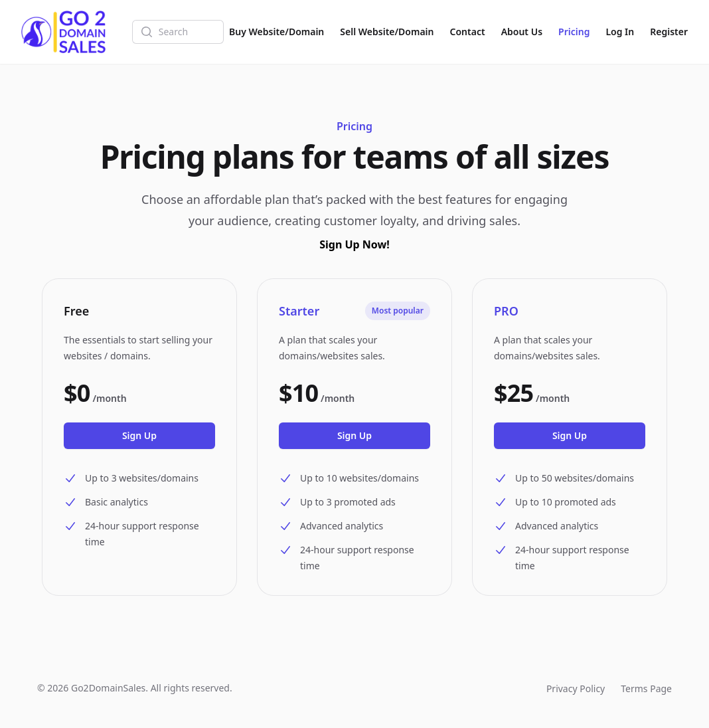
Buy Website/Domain (276, 32)
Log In (620, 32)
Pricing (574, 32)
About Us (522, 32)
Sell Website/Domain (387, 32)
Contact (468, 32)
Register (669, 32)
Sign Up (139, 435)
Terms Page (646, 688)
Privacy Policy (576, 688)
